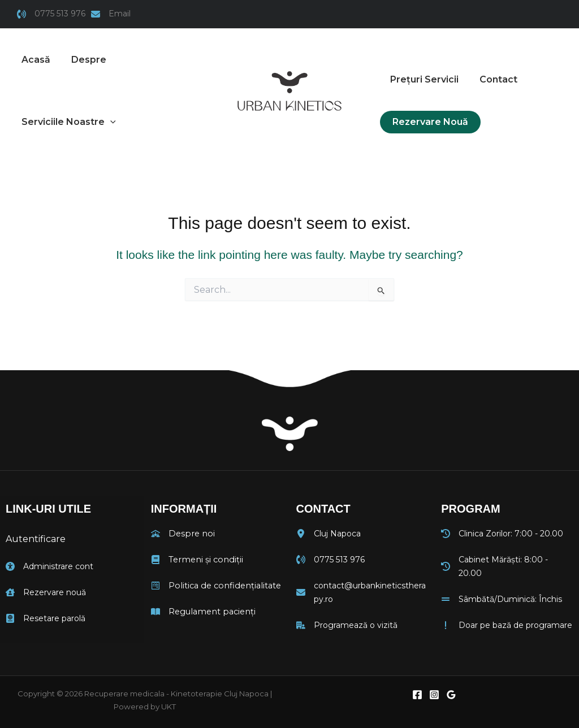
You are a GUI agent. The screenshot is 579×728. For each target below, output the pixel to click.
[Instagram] (434, 692)
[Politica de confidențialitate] (214, 585)
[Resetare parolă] (46, 616)
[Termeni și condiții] (195, 559)
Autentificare (36, 539)
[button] (68, 122)
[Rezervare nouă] (46, 591)
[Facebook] (417, 692)
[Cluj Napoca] (329, 533)
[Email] (111, 14)
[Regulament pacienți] (202, 610)
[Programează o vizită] (347, 623)
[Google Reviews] (451, 692)
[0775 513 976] (51, 14)
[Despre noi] (181, 533)
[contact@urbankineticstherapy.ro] (362, 591)
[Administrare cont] (49, 565)
